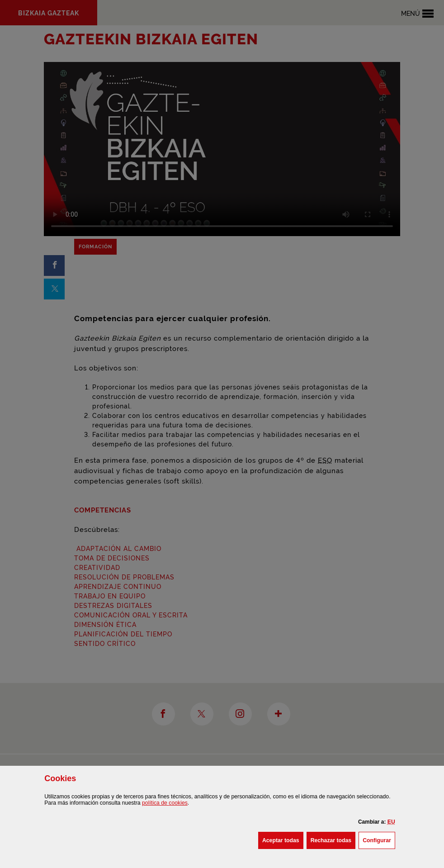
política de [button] (165, 803)
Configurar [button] (379, 840)
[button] (391, 822)
